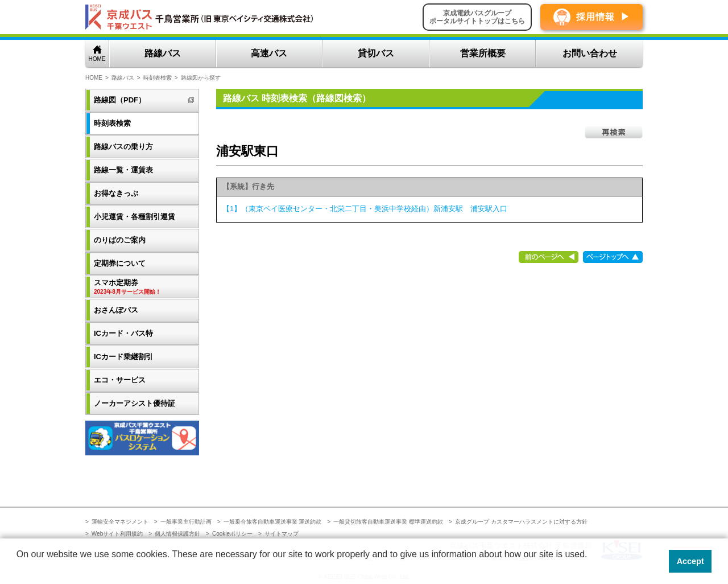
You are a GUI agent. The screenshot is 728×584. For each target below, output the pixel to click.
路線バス (163, 53)
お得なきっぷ (116, 193)
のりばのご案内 (120, 240)
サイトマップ (282, 534)
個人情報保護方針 (177, 534)
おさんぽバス (116, 310)
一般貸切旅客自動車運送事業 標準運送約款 (388, 522)
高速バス (269, 53)
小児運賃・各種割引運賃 (135, 217)
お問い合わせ (590, 53)
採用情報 (595, 17)
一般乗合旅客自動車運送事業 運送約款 (273, 522)
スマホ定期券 (143, 287)
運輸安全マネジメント (120, 522)
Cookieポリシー (232, 534)
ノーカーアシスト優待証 (135, 403)
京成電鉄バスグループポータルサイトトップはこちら (477, 17)
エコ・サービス (120, 380)
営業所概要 (483, 53)
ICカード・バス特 (123, 333)
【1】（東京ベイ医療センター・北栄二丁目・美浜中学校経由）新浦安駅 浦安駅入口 (365, 209)
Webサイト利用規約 (117, 534)
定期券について (120, 263)
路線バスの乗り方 (123, 147)
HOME (97, 59)
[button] (18, 569)
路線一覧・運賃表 (123, 170)
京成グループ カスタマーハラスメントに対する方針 (521, 522)
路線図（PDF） (120, 100)
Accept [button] (690, 561)
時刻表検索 (158, 78)
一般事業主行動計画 (186, 522)
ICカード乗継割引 (123, 357)
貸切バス (376, 53)
